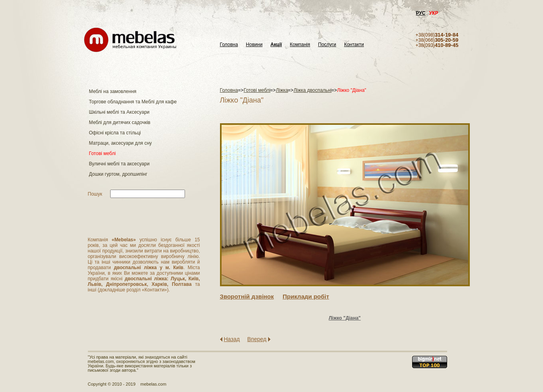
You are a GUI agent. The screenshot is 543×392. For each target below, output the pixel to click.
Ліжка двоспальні (313, 90)
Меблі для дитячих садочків (120, 122)
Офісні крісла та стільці (115, 133)
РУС (421, 13)
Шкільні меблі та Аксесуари (119, 112)
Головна (229, 45)
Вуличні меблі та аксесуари (119, 164)
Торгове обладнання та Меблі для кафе (133, 102)
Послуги (327, 45)
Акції (276, 45)
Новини (254, 45)
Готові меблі (102, 153)
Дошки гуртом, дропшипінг (118, 174)
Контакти (354, 45)
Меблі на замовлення (113, 91)
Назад (232, 339)
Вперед (257, 339)
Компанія (300, 45)
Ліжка (282, 90)
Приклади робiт (306, 296)
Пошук (95, 194)
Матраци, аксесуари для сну (121, 143)
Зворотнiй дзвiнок (247, 296)
